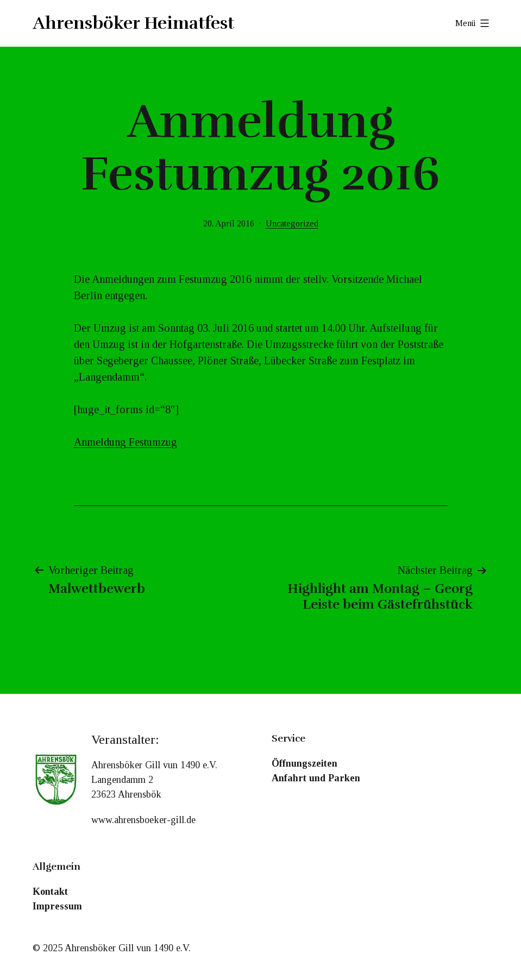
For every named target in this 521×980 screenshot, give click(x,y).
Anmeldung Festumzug (125, 442)
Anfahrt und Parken (316, 778)
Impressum (57, 906)
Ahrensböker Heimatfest (133, 23)
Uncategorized (292, 223)
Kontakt (50, 892)
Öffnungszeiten (305, 763)
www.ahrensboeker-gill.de (143, 820)
